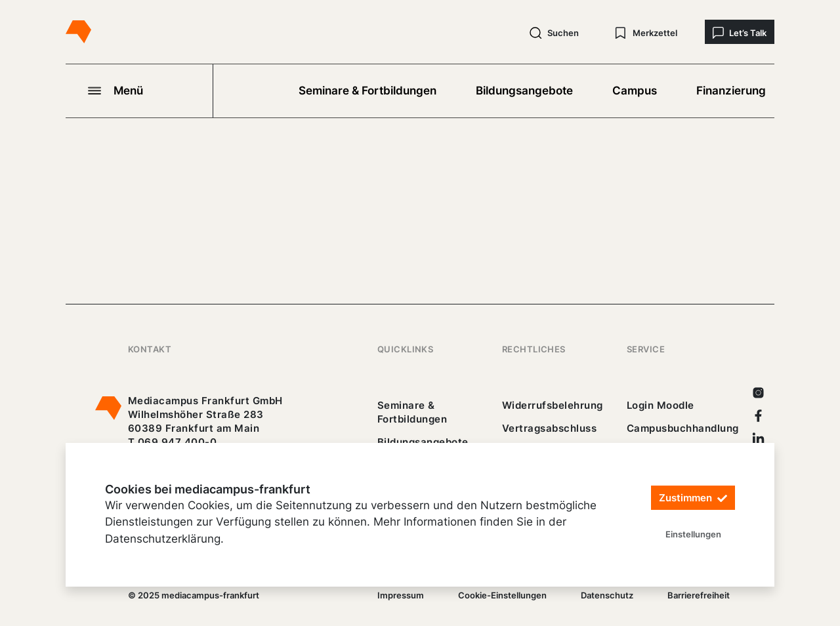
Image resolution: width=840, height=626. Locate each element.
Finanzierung (731, 91)
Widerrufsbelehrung (553, 405)
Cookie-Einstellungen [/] (502, 595)
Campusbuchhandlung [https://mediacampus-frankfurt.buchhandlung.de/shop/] (683, 428)
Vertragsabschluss (549, 428)
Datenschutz (607, 595)
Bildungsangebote (524, 91)
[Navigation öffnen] (139, 91)
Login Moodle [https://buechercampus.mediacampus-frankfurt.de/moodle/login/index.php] (661, 405)
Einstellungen (693, 534)
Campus (635, 91)
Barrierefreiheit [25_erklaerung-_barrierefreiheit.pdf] (699, 595)
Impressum (401, 595)
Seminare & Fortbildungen (367, 91)
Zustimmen (693, 498)
